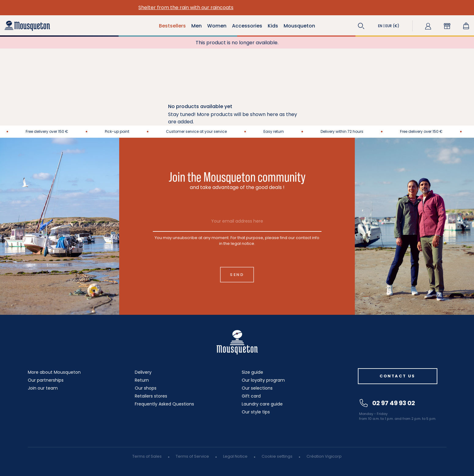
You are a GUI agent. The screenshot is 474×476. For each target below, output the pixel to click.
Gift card (251, 396)
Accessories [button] (247, 26)
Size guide (252, 372)
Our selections (257, 388)
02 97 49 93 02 (387, 403)
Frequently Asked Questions (164, 404)
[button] (361, 26)
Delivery (143, 372)
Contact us (397, 376)
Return (142, 380)
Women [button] (217, 26)
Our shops (146, 388)
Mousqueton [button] (299, 26)
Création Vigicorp (324, 456)
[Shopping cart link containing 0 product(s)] (466, 26)
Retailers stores (151, 396)
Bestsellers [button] (172, 26)
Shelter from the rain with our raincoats (237, 7)
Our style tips (256, 412)
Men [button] (197, 26)
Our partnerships (46, 380)
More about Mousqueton (54, 372)
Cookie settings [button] (277, 456)
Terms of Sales (147, 456)
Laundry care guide (262, 404)
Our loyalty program (263, 380)
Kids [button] (273, 26)
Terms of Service (192, 456)
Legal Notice (235, 456)
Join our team (43, 388)
